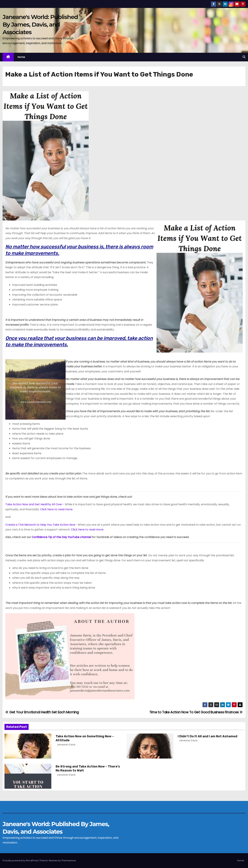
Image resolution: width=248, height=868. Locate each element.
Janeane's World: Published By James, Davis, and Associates (40, 24)
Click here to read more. (57, 509)
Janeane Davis (66, 745)
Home (21, 57)
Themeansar (69, 861)
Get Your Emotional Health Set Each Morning (42, 712)
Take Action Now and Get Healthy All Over (34, 504)
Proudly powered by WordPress (21, 861)
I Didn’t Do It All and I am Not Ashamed (208, 736)
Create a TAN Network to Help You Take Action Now (40, 525)
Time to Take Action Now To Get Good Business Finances (196, 712)
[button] (244, 57)
